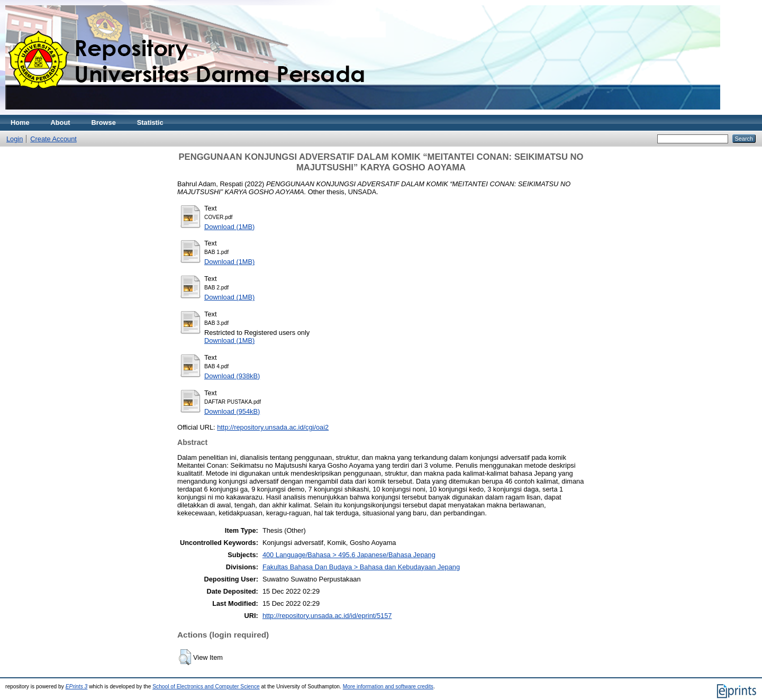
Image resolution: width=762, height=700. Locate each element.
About (61, 122)
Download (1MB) (229, 227)
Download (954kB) (232, 411)
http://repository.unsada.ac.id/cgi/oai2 (273, 427)
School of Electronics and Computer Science (206, 687)
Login (15, 139)
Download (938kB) (232, 376)
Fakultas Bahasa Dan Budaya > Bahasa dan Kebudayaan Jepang (361, 567)
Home (20, 122)
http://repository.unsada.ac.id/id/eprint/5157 (327, 616)
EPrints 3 (77, 687)
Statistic (150, 122)
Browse (104, 122)
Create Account (53, 139)
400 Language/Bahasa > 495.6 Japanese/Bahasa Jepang (349, 555)
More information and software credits (388, 687)
